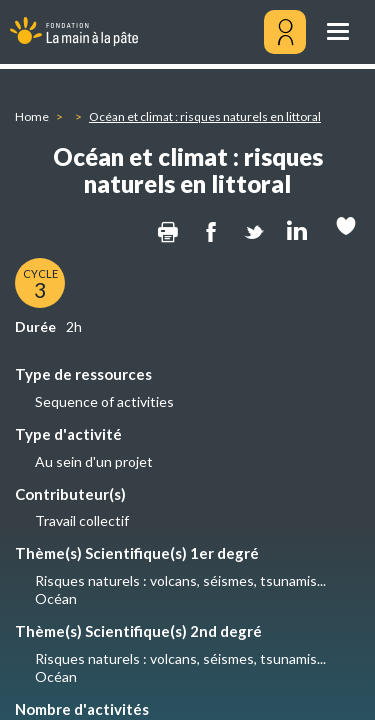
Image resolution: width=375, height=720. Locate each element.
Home (32, 116)
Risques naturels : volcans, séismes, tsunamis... (180, 580)
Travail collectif (82, 520)
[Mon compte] (285, 32)
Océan (56, 598)
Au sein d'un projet (94, 461)
